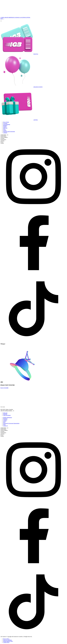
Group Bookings (7, 124)
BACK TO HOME (4, 388)
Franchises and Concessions (9, 131)
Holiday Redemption (8, 417)
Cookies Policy (6, 642)
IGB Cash (5, 128)
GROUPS (7, 17)
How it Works (6, 122)
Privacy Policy (6, 639)
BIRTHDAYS (12, 17)
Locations (5, 123)
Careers (5, 130)
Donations (5, 419)
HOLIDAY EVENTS (21, 87)
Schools (5, 127)
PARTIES (5, 414)
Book (2, 19)
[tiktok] (33, 341)
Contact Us (5, 426)
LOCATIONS (23, 17)
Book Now (19, 54)
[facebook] (33, 275)
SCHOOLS (17, 17)
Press (4, 422)
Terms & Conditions (7, 640)
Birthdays (5, 126)
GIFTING (28, 17)
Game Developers (7, 415)
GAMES (2, 17)
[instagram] (33, 209)
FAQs (4, 129)
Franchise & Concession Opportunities (11, 423)
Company (5, 133)
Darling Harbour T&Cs (8, 641)
